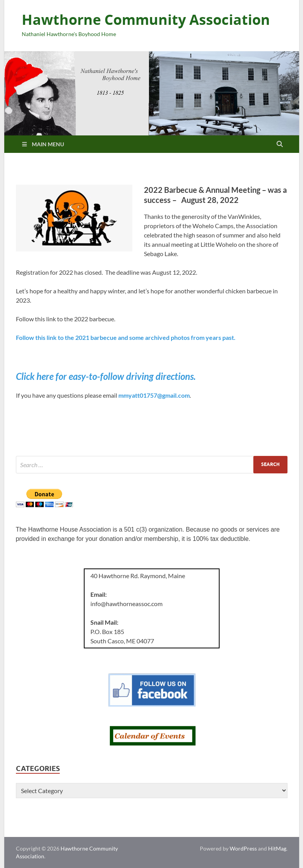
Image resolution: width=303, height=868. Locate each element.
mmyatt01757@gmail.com (154, 395)
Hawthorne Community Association (146, 20)
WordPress (243, 848)
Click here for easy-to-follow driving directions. (106, 376)
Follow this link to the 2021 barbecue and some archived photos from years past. (126, 337)
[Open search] (280, 144)
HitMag (277, 848)
